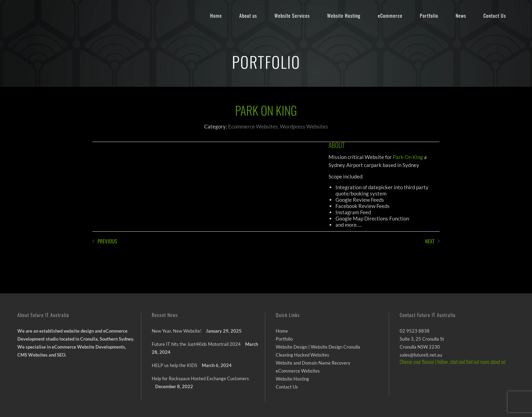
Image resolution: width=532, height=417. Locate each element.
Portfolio (429, 15)
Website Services (292, 15)
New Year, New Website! (177, 331)
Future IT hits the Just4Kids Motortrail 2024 (196, 344)
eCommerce (390, 15)
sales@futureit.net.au (421, 355)
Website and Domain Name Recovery (313, 363)
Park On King (408, 157)
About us (248, 15)
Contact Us (495, 15)
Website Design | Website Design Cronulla (318, 347)
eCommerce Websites (298, 371)
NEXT (430, 241)
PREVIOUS (107, 241)
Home (216, 15)
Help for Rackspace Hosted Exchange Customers (200, 378)
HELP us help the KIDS (174, 365)
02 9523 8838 (415, 331)
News (461, 15)
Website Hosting (344, 15)
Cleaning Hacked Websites (302, 355)
